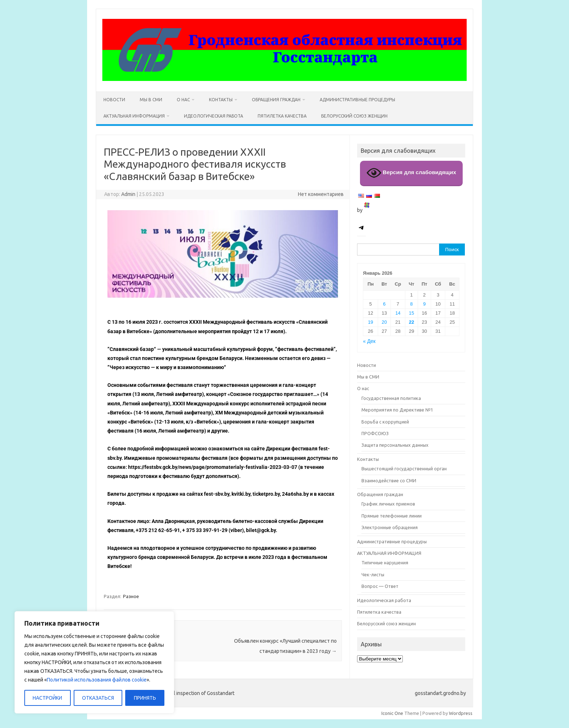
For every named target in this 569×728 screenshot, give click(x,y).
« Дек (369, 341)
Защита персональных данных (395, 445)
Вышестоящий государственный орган (404, 469)
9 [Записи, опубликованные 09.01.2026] (424, 304)
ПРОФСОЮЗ (375, 433)
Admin (128, 194)
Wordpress (461, 713)
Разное (131, 596)
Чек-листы (373, 574)
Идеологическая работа (214, 116)
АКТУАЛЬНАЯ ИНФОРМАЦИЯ (134, 116)
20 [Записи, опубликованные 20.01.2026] (384, 322)
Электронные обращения (390, 527)
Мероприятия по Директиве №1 (397, 410)
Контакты (221, 100)
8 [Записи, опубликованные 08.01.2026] (411, 304)
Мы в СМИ (151, 100)
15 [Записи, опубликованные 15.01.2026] (412, 313)
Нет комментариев (321, 194)
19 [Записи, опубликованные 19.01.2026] (371, 322)
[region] (94, 662)
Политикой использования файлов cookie (97, 680)
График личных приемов (388, 504)
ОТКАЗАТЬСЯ (98, 698)
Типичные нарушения (385, 563)
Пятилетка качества (282, 116)
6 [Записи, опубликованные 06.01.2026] (384, 304)
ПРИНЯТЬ (145, 698)
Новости (114, 100)
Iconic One (392, 713)
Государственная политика (391, 398)
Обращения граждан (276, 100)
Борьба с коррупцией (385, 422)
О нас (183, 100)
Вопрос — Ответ (380, 586)
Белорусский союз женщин (354, 116)
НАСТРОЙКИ (47, 698)
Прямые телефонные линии (392, 516)
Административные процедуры (357, 100)
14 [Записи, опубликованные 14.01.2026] (398, 313)
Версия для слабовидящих (412, 173)
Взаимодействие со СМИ (389, 480)
